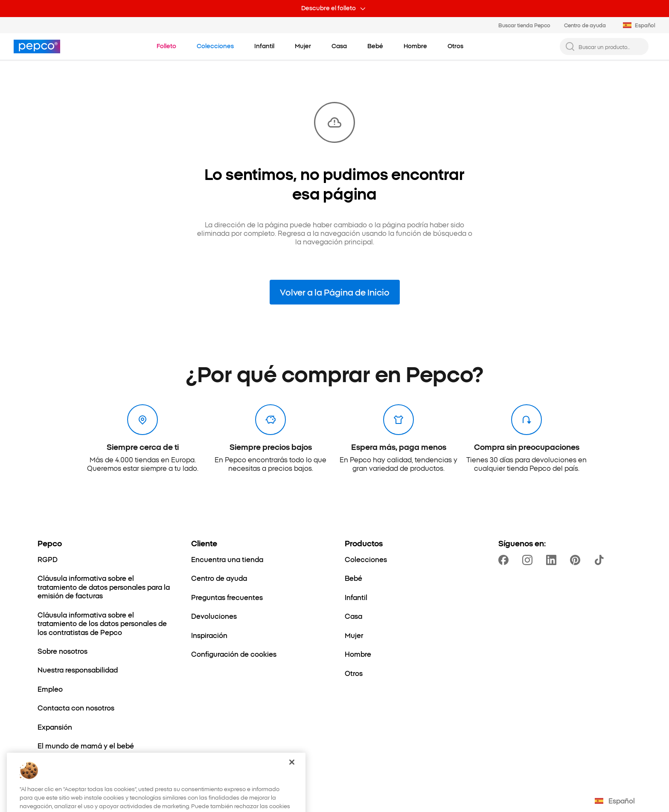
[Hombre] (358, 654)
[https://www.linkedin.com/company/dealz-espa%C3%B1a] (553, 560)
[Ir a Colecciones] (215, 46)
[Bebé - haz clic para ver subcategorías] (375, 46)
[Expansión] (55, 727)
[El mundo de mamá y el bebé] (86, 745)
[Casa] (353, 616)
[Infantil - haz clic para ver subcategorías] (264, 46)
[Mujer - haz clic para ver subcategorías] (303, 46)
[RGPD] (48, 559)
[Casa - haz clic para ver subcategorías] (339, 46)
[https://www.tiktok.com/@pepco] (601, 560)
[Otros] (354, 673)
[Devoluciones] (214, 616)
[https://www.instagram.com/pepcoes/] (529, 560)
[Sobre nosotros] (63, 651)
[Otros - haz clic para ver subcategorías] (455, 46)
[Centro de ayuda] (219, 578)
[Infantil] (356, 597)
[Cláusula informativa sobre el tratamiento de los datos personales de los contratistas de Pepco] (104, 623)
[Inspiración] (209, 635)
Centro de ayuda (585, 25)
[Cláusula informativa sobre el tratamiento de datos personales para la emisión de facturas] (104, 587)
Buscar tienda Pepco (524, 25)
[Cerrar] (292, 772)
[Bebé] (353, 578)
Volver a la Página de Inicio (335, 292)
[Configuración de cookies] (234, 654)
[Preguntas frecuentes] (227, 597)
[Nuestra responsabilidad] (78, 670)
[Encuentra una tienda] (227, 559)
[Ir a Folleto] (166, 46)
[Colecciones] (366, 559)
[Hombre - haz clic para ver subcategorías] (415, 46)
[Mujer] (354, 635)
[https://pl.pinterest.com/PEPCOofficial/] (577, 560)
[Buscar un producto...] (611, 47)
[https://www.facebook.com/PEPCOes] (505, 560)
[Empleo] (50, 689)
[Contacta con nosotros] (76, 708)
